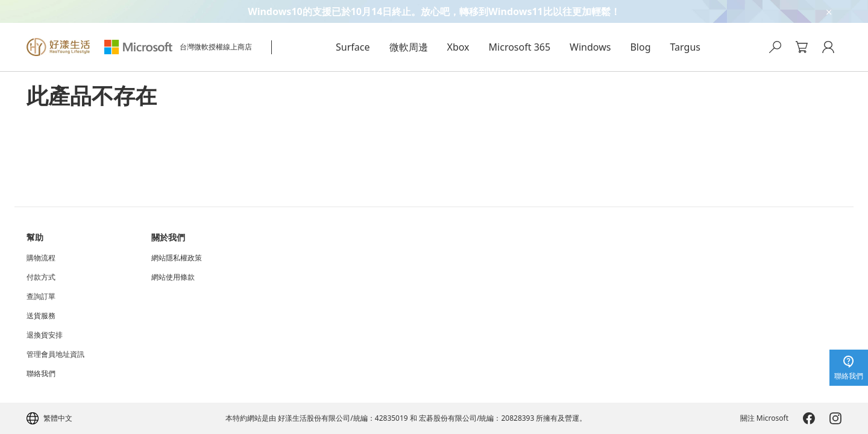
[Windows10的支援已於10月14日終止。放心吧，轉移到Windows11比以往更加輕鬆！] (434, 11)
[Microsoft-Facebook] (809, 418)
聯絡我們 (41, 374)
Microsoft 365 (520, 47)
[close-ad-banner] (828, 11)
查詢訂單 (41, 297)
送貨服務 (41, 316)
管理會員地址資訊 (55, 354)
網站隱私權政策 (177, 258)
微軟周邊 (409, 47)
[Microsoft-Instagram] (835, 418)
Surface (353, 47)
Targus (685, 47)
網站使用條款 (173, 277)
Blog (640, 47)
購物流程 (41, 258)
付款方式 (41, 277)
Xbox (458, 47)
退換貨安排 (45, 335)
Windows (590, 47)
